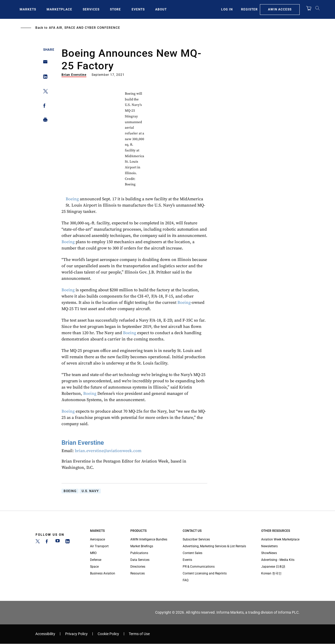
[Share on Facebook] (44, 107)
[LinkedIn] (68, 542)
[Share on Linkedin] (44, 78)
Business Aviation (103, 573)
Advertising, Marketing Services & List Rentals (214, 546)
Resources (138, 573)
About (161, 9)
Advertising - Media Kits (278, 560)
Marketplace (59, 9)
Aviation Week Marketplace (280, 539)
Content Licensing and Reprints (205, 573)
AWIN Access (280, 9)
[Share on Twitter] (44, 92)
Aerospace (97, 539)
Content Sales (192, 553)
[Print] (44, 121)
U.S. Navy (90, 491)
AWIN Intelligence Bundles (149, 539)
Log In (227, 9)
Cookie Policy (108, 634)
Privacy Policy (76, 634)
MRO (93, 553)
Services (91, 9)
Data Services (140, 560)
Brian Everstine (74, 75)
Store (115, 9)
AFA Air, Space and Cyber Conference (85, 28)
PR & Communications (199, 567)
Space (94, 567)
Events (138, 9)
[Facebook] (48, 542)
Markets (28, 9)
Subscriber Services (196, 539)
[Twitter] (38, 542)
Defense (96, 560)
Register (249, 9)
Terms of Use (139, 634)
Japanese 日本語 (273, 567)
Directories (138, 567)
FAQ (186, 580)
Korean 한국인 (271, 573)
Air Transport (99, 546)
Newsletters (269, 546)
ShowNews (269, 553)
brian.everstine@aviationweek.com (108, 451)
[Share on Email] (44, 63)
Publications (139, 553)
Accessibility (45, 634)
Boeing (72, 199)
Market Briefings (142, 546)
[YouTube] (58, 542)
